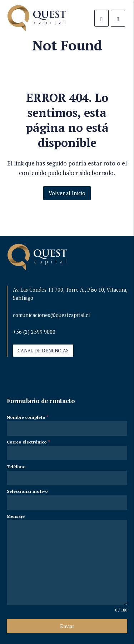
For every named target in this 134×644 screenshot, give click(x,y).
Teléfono (16, 467)
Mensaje (16, 516)
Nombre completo (28, 417)
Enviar (67, 626)
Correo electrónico (28, 442)
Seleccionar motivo (27, 491)
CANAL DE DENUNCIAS (43, 351)
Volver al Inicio (67, 193)
